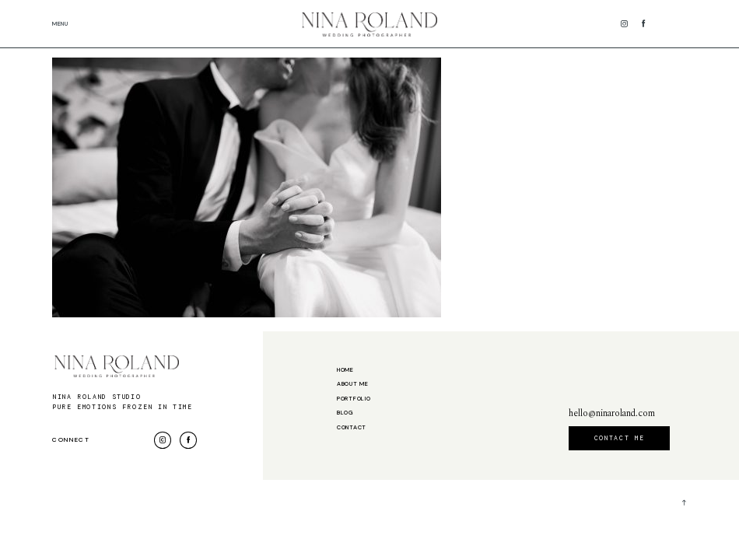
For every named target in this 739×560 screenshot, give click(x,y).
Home (345, 370)
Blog (345, 413)
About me (353, 384)
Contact (352, 428)
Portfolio (354, 399)
